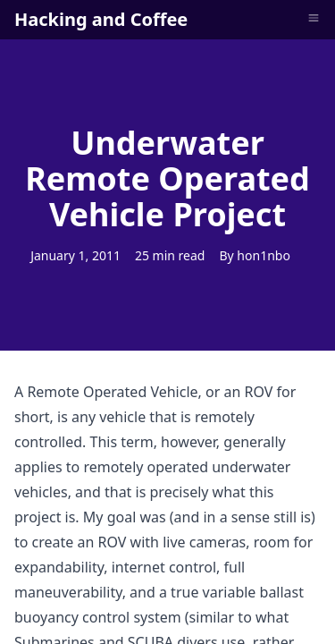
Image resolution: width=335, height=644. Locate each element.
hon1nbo (264, 255)
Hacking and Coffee (101, 19)
